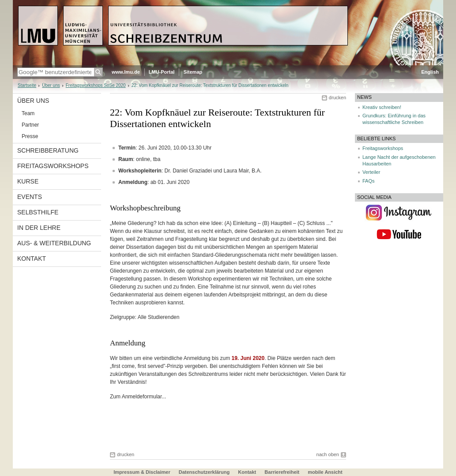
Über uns (51, 85)
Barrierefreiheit (283, 472)
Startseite (27, 85)
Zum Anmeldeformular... (138, 397)
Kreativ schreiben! (382, 107)
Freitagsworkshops (53, 166)
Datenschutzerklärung (204, 472)
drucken (337, 97)
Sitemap (193, 72)
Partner (30, 125)
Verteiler (371, 172)
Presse (30, 136)
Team (28, 113)
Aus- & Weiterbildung (54, 243)
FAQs (369, 181)
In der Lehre (39, 228)
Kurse (28, 181)
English (430, 72)
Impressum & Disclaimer (142, 472)
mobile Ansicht (325, 472)
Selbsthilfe (38, 212)
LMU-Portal (162, 72)
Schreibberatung (48, 150)
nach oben (328, 454)
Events (30, 197)
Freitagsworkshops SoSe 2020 (96, 85)
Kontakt (32, 259)
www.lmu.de (126, 72)
